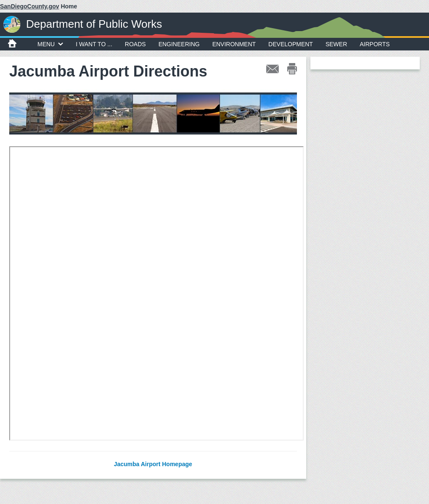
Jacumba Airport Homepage (153, 464)
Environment (234, 44)
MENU (50, 44)
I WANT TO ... (94, 44)
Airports (375, 44)
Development (291, 44)
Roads (135, 44)
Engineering (179, 44)
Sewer (336, 44)
